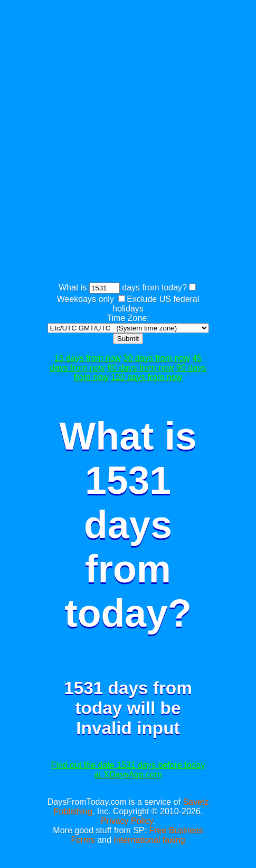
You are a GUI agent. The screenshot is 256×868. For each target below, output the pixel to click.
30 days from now (157, 358)
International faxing (149, 840)
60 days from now (140, 368)
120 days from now (146, 377)
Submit (128, 339)
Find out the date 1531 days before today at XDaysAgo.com (128, 770)
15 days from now (88, 358)
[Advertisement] (128, 143)
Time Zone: (128, 318)
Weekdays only (86, 299)
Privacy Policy (127, 821)
